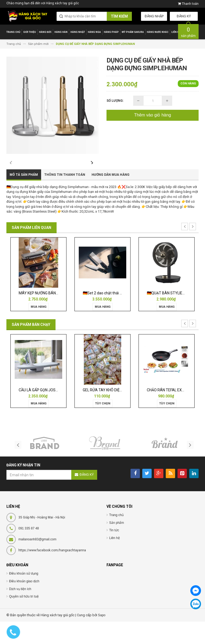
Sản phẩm (117, 545)
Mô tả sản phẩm (24, 197)
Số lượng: (115, 101)
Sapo (102, 638)
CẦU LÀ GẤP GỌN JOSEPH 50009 (46, 412)
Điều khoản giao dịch (24, 604)
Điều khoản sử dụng (24, 596)
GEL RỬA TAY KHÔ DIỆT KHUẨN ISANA (115, 412)
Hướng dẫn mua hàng (111, 197)
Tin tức (114, 553)
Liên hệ (115, 560)
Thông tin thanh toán (65, 197)
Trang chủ (116, 537)
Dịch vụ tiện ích (20, 611)
